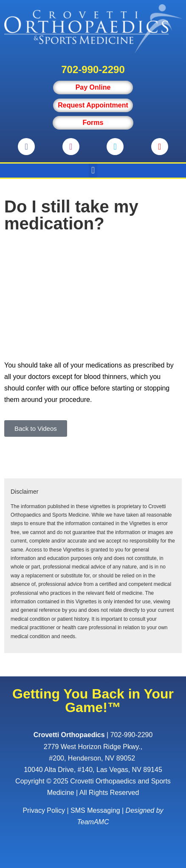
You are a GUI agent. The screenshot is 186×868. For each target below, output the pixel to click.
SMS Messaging (95, 810)
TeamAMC (93, 822)
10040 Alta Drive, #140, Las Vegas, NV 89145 (93, 770)
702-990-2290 (93, 69)
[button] (93, 171)
